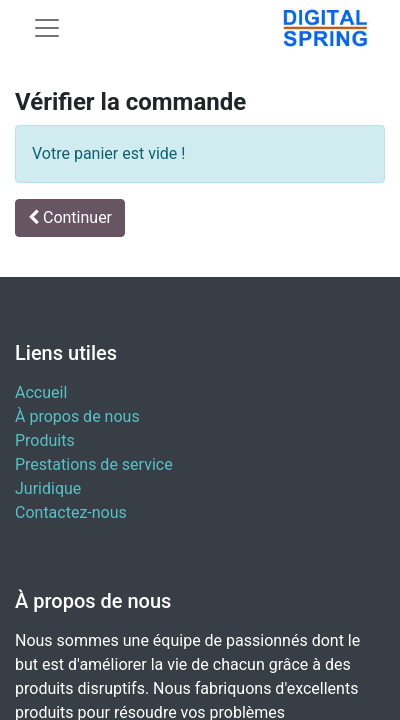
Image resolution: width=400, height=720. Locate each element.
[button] (70, 218)
